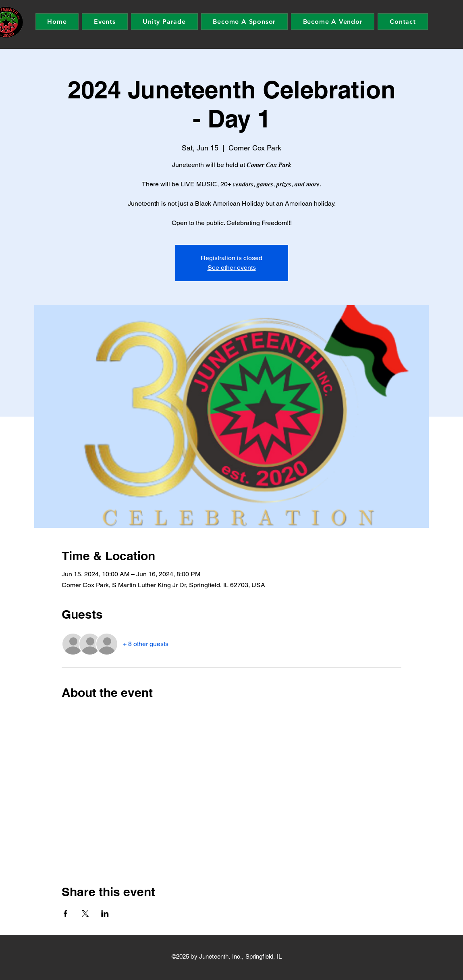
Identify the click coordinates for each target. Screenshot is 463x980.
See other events (232, 268)
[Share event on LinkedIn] (105, 913)
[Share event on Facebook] (65, 913)
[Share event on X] (85, 913)
